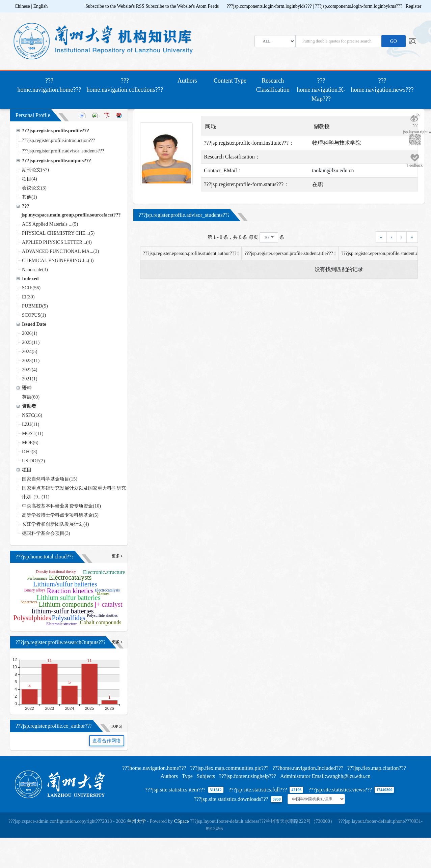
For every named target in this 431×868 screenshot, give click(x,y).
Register (414, 6)
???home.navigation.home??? (51, 85)
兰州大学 (136, 821)
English (40, 6)
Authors (187, 81)
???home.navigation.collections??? (125, 85)
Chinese (22, 6)
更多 (117, 556)
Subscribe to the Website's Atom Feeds (182, 6)
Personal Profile (33, 115)
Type (187, 776)
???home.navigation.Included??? (308, 768)
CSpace (182, 821)
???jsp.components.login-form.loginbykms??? (359, 6)
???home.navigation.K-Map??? (321, 90)
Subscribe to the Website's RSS (115, 6)
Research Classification (273, 85)
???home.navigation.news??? (382, 85)
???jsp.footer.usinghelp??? (248, 776)
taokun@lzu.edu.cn (333, 170)
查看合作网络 (107, 741)
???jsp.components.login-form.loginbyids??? (270, 6)
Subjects (206, 776)
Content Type (230, 81)
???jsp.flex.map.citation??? (377, 768)
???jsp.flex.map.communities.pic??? (229, 768)
